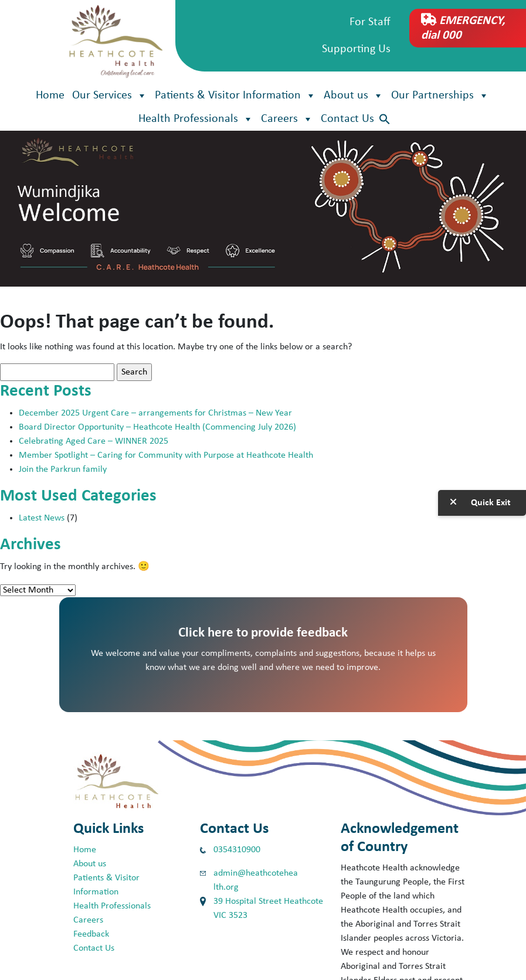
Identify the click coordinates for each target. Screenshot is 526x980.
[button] (385, 119)
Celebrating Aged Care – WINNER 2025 (94, 441)
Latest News (42, 518)
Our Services (110, 96)
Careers (287, 119)
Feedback (91, 934)
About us (354, 96)
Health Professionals (196, 119)
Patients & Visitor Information (235, 96)
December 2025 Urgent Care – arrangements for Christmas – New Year (157, 413)
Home (50, 96)
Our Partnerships (440, 96)
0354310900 (237, 850)
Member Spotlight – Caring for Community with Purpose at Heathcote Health (166, 455)
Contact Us (347, 119)
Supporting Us (356, 49)
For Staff (370, 22)
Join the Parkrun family (63, 469)
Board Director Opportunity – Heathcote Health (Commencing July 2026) (157, 427)
